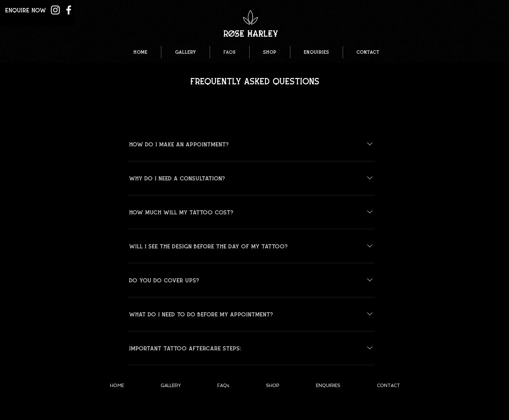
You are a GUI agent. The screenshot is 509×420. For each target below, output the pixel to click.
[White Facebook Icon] (69, 10)
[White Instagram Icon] (55, 10)
